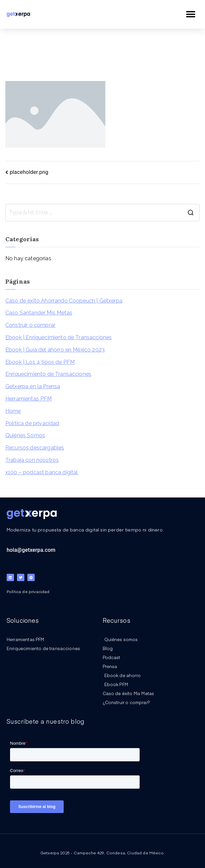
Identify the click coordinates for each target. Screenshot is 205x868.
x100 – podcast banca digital (41, 472)
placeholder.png (29, 172)
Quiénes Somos (25, 435)
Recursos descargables (35, 448)
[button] (191, 14)
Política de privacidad (32, 423)
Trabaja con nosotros (32, 460)
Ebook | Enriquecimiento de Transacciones (58, 337)
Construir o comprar (30, 325)
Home (13, 411)
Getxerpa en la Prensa (33, 386)
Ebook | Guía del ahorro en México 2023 (55, 350)
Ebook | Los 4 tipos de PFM (40, 362)
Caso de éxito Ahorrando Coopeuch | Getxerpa (64, 301)
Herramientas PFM (29, 399)
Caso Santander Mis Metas (39, 313)
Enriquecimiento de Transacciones (48, 374)
